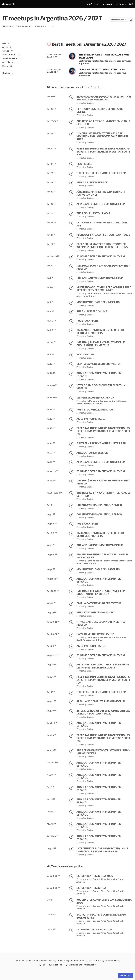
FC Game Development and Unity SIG (101, 256)
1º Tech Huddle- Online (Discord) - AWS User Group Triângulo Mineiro (102, 850)
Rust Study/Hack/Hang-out (96, 409)
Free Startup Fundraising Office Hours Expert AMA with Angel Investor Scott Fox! (103, 151)
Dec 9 (51, 787)
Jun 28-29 (53, 256)
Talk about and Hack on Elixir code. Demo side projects (101, 331)
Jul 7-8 (51, 321)
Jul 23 (51, 443)
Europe (6, 51)
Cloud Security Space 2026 (94, 929)
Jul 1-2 (51, 287)
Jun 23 (51, 133)
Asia (4, 43)
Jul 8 (50, 354)
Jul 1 (50, 278)
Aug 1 (51, 505)
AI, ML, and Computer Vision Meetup (101, 204)
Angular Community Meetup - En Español (99, 374)
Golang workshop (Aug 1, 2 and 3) (99, 505)
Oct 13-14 (53, 763)
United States (118, 293)
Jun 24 (51, 149)
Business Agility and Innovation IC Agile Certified (103, 123)
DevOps (6, 73)
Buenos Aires (99, 879)
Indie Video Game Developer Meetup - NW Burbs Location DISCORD (104, 98)
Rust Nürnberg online (92, 311)
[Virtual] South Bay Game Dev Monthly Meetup (103, 267)
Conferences (93, 4)
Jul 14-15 (52, 373)
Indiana (107, 293)
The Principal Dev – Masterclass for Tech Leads (104, 56)
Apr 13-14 (53, 836)
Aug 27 (51, 692)
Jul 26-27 (53, 471)
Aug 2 (51, 514)
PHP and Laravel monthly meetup (100, 278)
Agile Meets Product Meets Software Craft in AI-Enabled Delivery (103, 666)
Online (5, 66)
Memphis (94, 401)
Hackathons (120, 4)
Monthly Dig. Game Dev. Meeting (98, 302)
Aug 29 (52, 711)
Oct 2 (51, 900)
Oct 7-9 (52, 915)
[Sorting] (119, 20)
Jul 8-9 (51, 342)
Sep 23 (52, 735)
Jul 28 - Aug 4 (55, 493)
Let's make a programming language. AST (102, 224)
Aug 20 (52, 612)
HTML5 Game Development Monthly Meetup (101, 387)
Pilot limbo (84, 164)
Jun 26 (51, 222)
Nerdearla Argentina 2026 (95, 876)
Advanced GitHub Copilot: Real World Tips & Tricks (102, 556)
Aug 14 (51, 603)
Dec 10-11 (53, 72)
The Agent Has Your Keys (93, 213)
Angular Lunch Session (92, 182)
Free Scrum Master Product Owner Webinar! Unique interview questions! (103, 246)
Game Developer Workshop (95, 397)
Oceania (6, 62)
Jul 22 (51, 428)
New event (125, 975)
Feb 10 (51, 812)
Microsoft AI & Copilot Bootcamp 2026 (103, 235)
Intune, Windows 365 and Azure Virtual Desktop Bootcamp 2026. (103, 712)
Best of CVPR (85, 354)
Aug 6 (51, 569)
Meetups (107, 4)
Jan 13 (51, 799)
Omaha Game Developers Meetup (99, 364)
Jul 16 (51, 410)
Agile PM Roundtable (91, 419)
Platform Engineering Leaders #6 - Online (100, 110)
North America (9, 54)
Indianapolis (96, 293)
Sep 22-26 (53, 876)
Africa (5, 47)
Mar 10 (51, 824)
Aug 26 (52, 664)
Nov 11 (51, 775)
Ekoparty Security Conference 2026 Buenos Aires (101, 916)
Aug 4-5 (52, 524)
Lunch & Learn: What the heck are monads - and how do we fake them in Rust (102, 136)
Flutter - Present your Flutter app (101, 173)
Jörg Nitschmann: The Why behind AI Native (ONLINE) (101, 193)
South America (23, 26)
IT (50, 26)
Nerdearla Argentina (91, 888)
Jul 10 (51, 364)
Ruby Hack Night (87, 321)
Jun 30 (51, 266)
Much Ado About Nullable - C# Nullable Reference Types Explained (104, 289)
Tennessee (105, 401)
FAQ (131, 4)
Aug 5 (51, 545)
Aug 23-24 (53, 655)
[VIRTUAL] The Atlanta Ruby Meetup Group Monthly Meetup (101, 344)
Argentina (39, 26)
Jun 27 (51, 235)
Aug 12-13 (53, 591)
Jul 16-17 (52, 385)
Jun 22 (51, 109)
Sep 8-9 (52, 723)
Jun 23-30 (53, 121)
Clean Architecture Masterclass (102, 69)
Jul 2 (50, 302)
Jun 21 (51, 97)
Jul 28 (51, 480)
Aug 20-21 (53, 622)
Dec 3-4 (52, 57)
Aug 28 (51, 848)
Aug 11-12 (53, 579)
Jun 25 (51, 173)
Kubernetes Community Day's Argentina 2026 (104, 901)
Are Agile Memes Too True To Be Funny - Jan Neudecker (103, 752)
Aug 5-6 (52, 554)
